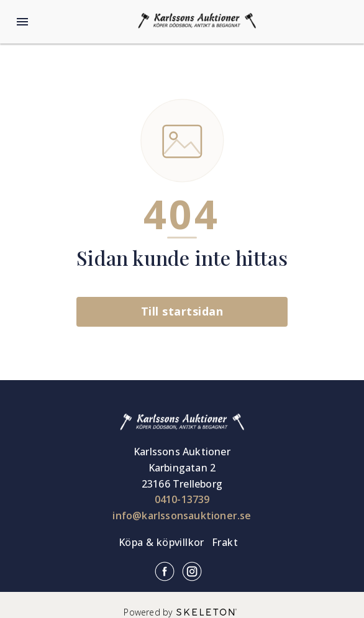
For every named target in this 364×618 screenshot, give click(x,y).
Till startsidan (182, 311)
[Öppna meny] (22, 22)
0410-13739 (182, 499)
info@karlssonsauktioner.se (182, 516)
